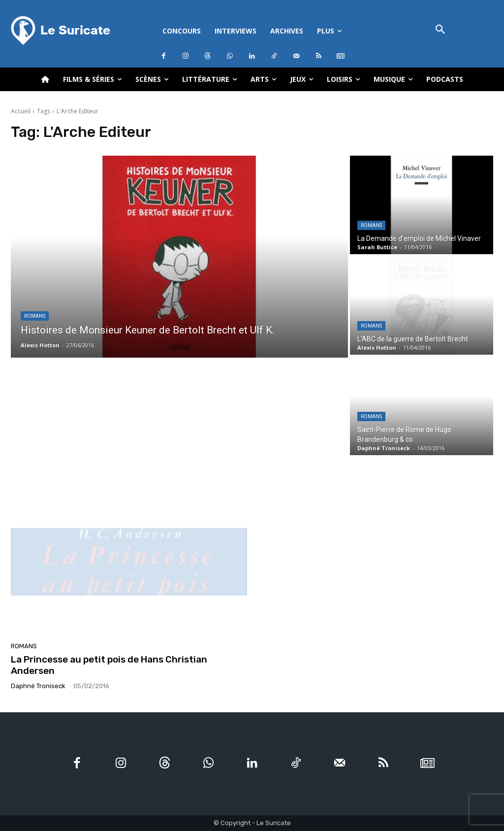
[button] (440, 30)
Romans (35, 316)
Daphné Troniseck (38, 686)
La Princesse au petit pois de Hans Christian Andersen (109, 665)
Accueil (21, 111)
